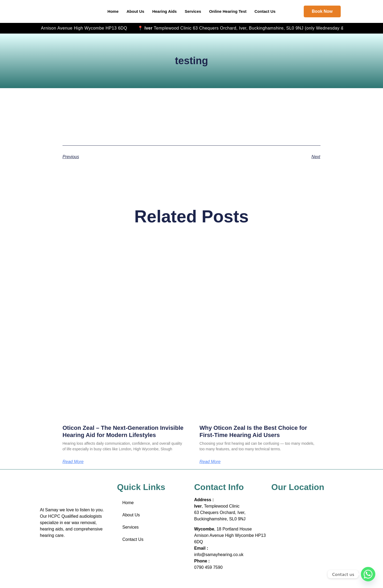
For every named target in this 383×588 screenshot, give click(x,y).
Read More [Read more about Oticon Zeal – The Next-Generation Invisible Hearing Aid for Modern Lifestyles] (73, 462)
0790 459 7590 (208, 567)
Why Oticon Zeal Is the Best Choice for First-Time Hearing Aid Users (253, 431)
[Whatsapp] (368, 574)
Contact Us (265, 11)
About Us (136, 11)
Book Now (322, 11)
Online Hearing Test (228, 11)
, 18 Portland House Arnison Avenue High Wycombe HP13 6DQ (149, 28)
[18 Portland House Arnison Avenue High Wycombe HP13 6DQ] (307, 550)
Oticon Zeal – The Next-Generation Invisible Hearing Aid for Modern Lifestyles (123, 431)
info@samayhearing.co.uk (219, 555)
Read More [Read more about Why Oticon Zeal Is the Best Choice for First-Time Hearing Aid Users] (210, 462)
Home (113, 11)
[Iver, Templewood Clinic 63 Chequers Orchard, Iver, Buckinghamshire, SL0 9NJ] (307, 513)
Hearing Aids (164, 11)
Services (193, 11)
